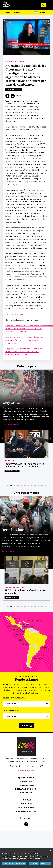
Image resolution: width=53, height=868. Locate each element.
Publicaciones (26, 807)
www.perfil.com (19, 314)
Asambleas (26, 781)
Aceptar (34, 863)
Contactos (26, 793)
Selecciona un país (11, 711)
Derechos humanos (13, 12)
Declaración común (26, 789)
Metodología (26, 785)
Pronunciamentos (26, 811)
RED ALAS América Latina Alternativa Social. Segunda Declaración (26, 592)
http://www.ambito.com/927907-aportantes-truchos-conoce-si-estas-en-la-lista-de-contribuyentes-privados (25, 352)
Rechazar (45, 863)
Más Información (11, 425)
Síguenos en (26, 818)
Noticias (9, 587)
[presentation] (3, 438)
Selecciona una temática (14, 698)
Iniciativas (26, 804)
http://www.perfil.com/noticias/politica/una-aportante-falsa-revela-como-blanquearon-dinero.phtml (25, 340)
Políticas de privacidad (26, 771)
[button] (8, 485)
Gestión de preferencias (14, 863)
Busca (27, 726)
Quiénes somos (26, 778)
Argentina (40, 12)
